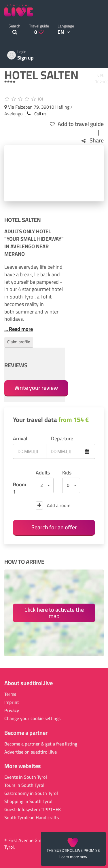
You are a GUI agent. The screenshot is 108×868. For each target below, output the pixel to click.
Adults (43, 473)
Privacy (12, 710)
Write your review (36, 388)
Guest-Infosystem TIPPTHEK (33, 809)
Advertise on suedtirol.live (31, 752)
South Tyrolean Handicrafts (32, 818)
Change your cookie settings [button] (32, 718)
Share (93, 141)
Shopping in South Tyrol (28, 801)
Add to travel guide (77, 124)
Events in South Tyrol (26, 777)
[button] (45, 485)
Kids (67, 473)
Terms (10, 694)
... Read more (19, 329)
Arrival (20, 439)
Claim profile (19, 342)
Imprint (12, 702)
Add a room (53, 505)
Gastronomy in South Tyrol (31, 793)
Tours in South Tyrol (24, 785)
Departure (62, 439)
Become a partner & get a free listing (41, 744)
